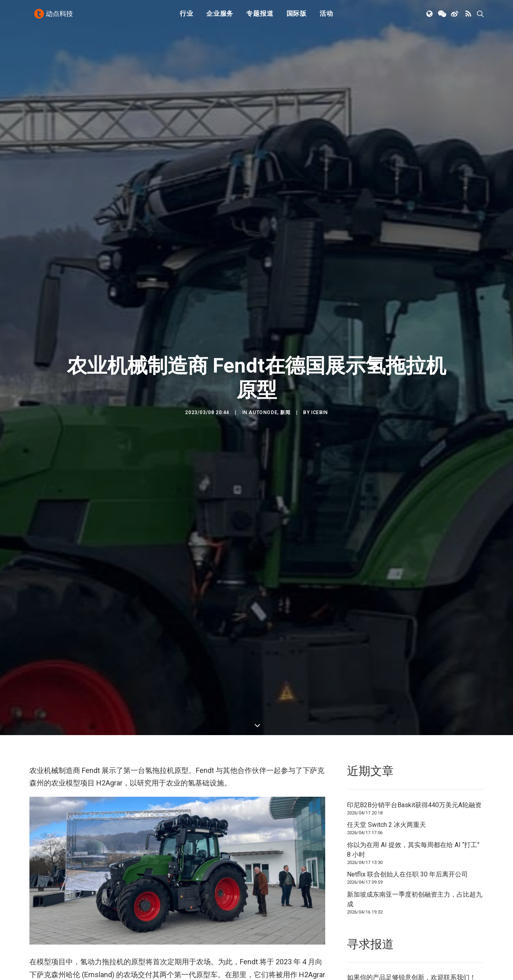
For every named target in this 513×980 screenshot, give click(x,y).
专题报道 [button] (260, 17)
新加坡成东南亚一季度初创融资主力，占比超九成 (415, 890)
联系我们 (457, 969)
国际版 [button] (297, 17)
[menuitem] (187, 17)
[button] (430, 17)
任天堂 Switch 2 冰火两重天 (386, 816)
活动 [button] (326, 17)
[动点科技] (55, 17)
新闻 (285, 408)
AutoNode (263, 408)
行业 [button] (187, 17)
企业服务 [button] (220, 17)
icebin (320, 408)
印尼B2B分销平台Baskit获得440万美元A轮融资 (414, 796)
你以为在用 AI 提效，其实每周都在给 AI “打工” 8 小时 (413, 841)
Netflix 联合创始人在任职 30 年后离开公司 (407, 866)
